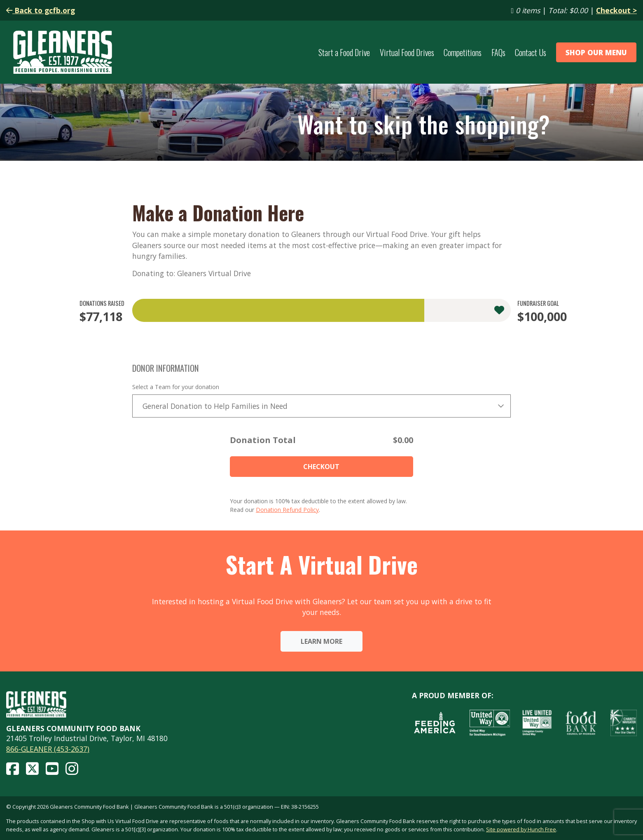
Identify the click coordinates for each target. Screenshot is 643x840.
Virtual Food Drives (407, 52)
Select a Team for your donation (176, 387)
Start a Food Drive (344, 52)
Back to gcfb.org (41, 10)
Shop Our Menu (596, 52)
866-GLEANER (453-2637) (48, 749)
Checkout (321, 467)
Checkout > (616, 10)
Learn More (321, 641)
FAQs (498, 52)
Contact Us (531, 52)
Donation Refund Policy (287, 510)
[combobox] (322, 406)
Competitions (463, 52)
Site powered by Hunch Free (521, 829)
